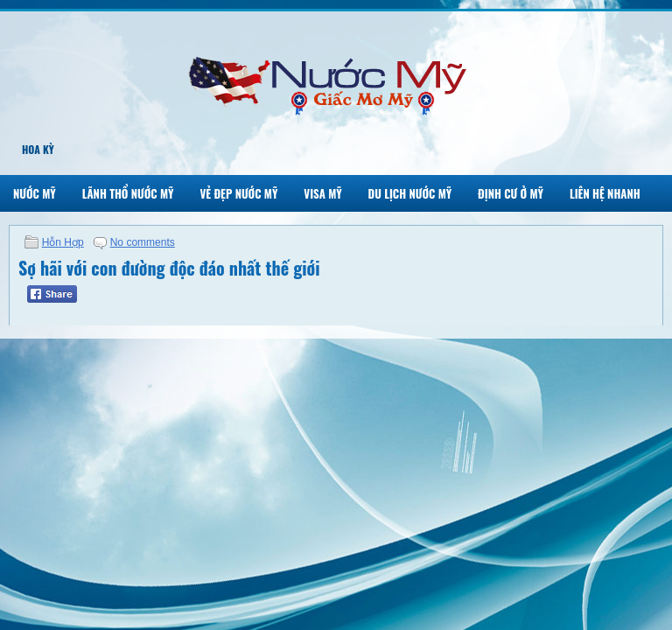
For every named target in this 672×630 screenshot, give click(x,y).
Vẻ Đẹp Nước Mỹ (238, 193)
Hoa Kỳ (38, 149)
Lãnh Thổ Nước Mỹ (128, 193)
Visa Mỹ (322, 193)
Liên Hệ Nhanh (605, 193)
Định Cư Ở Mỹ (511, 193)
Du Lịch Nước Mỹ (410, 193)
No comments (143, 242)
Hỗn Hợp (63, 242)
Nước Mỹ (35, 193)
